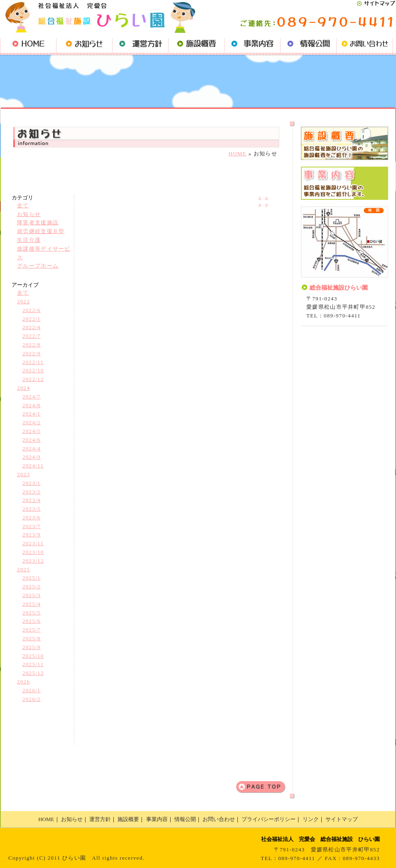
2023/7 (32, 526)
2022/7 (32, 336)
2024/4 (32, 449)
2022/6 (32, 310)
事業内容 (157, 819)
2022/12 (33, 379)
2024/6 (32, 440)
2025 (23, 569)
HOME (237, 154)
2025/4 (32, 604)
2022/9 (32, 353)
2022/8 (32, 345)
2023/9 (32, 535)
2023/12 (33, 561)
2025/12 (33, 673)
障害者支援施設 (38, 223)
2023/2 (32, 492)
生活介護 (29, 240)
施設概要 (128, 819)
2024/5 (32, 431)
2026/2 (32, 699)
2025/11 (33, 664)
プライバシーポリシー (269, 819)
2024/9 (32, 457)
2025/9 (32, 647)
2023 (23, 474)
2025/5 (32, 613)
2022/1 (32, 319)
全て (23, 205)
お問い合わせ (219, 819)
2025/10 (33, 656)
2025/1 (32, 578)
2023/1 (32, 483)
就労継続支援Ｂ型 (41, 231)
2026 (23, 682)
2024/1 (32, 414)
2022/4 (32, 327)
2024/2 (32, 422)
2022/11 (33, 362)
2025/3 (32, 595)
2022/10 (33, 370)
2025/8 (32, 638)
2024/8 (32, 405)
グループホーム (38, 266)
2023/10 (33, 552)
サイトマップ (342, 819)
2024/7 (32, 397)
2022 (23, 301)
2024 (23, 388)
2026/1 (32, 690)
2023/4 (32, 500)
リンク (311, 819)
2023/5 (32, 509)
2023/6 (32, 518)
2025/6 (32, 621)
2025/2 (32, 586)
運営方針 (100, 819)
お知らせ (29, 214)
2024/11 (33, 466)
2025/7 (32, 630)
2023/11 (33, 543)
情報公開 (185, 819)
